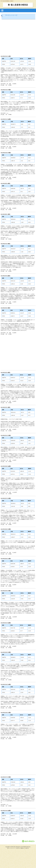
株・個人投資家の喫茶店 (18, 5)
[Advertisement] (17, 38)
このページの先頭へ (28, 841)
